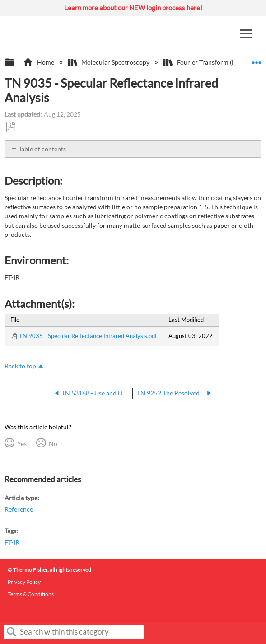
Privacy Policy (24, 582)
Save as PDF (10, 127)
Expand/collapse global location (257, 60)
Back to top (20, 366)
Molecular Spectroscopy (109, 62)
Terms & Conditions (31, 594)
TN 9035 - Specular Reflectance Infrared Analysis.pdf (88, 336)
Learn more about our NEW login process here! (133, 8)
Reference (19, 509)
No (53, 444)
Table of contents (42, 149)
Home (39, 62)
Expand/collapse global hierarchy (15, 63)
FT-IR (12, 542)
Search (12, 632)
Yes (22, 444)
